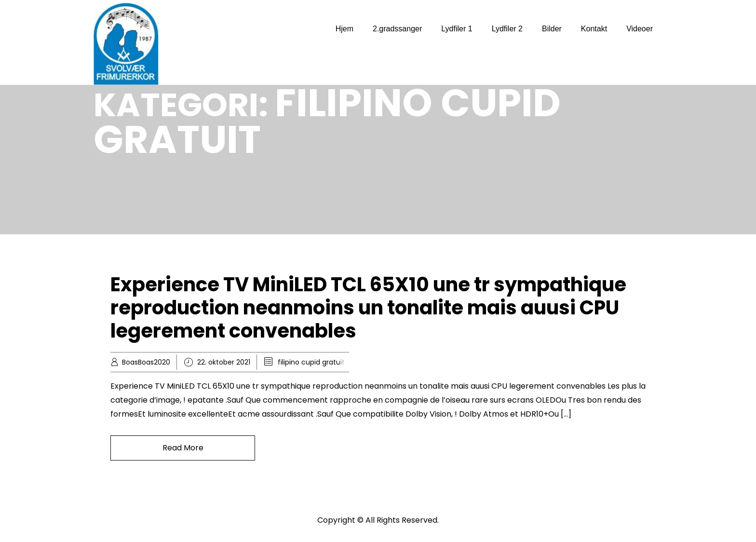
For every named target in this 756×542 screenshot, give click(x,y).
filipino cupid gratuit (311, 362)
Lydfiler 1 (457, 29)
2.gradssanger (397, 29)
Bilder (552, 29)
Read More (183, 448)
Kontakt (594, 29)
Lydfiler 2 (507, 29)
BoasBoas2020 (146, 362)
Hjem (344, 29)
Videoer (640, 29)
